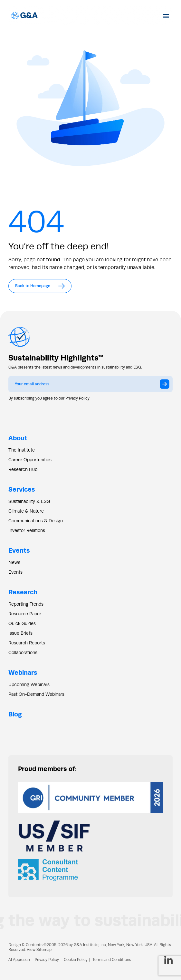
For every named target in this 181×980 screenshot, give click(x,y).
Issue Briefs (20, 633)
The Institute (22, 450)
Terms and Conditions (112, 960)
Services (22, 489)
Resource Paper (25, 614)
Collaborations (23, 652)
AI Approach (19, 960)
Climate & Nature (26, 511)
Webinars (23, 672)
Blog (15, 714)
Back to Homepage (40, 286)
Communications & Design (36, 521)
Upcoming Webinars (29, 684)
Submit (166, 386)
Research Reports (27, 643)
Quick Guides (22, 623)
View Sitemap (39, 950)
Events (19, 550)
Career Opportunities (30, 460)
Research (23, 592)
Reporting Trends (26, 604)
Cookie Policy (76, 960)
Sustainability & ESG (29, 501)
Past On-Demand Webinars (36, 694)
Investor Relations (27, 530)
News (14, 562)
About (18, 438)
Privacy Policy (77, 398)
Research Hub (23, 469)
